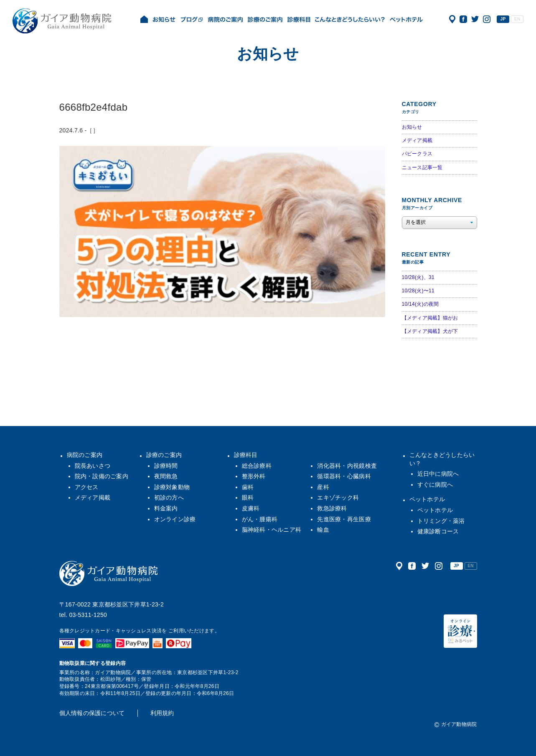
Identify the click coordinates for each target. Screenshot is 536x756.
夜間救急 (166, 476)
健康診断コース (438, 531)
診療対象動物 (172, 487)
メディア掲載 (417, 140)
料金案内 (166, 508)
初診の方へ (169, 497)
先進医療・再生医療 (344, 519)
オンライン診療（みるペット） (460, 631)
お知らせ (412, 127)
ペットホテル (427, 499)
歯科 (248, 487)
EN (517, 19)
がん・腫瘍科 (260, 519)
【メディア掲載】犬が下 (430, 331)
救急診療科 (332, 508)
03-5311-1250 (88, 615)
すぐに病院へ (435, 485)
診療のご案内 (164, 455)
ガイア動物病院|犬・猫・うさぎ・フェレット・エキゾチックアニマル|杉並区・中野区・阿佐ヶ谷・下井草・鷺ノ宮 (62, 21)
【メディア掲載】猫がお (430, 318)
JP (503, 19)
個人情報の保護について (92, 713)
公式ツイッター (475, 19)
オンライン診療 (175, 519)
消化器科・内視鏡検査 (347, 466)
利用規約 (162, 713)
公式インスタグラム (487, 19)
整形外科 (254, 476)
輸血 (323, 530)
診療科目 (246, 455)
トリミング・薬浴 (441, 521)
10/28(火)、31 (418, 277)
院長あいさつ (93, 466)
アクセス (452, 19)
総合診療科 (257, 466)
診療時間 (166, 466)
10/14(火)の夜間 (420, 304)
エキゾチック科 (338, 497)
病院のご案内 (85, 455)
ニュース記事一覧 (422, 167)
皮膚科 (251, 508)
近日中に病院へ (438, 474)
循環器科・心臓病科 (344, 476)
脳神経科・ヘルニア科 (272, 530)
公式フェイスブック (463, 19)
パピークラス (417, 154)
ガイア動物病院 (109, 573)
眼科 (248, 497)
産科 (323, 487)
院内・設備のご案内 (102, 476)
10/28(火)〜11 (418, 291)
